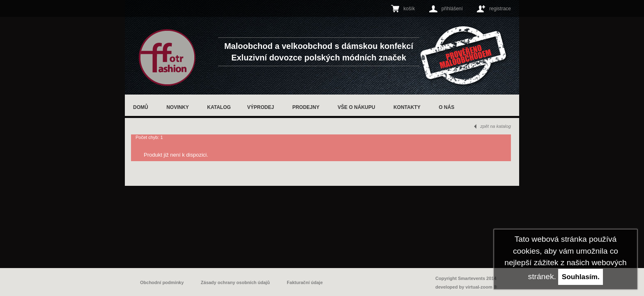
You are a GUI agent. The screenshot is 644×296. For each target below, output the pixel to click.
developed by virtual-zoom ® (466, 287)
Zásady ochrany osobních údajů (235, 282)
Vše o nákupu (356, 107)
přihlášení (452, 9)
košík (409, 9)
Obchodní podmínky (162, 282)
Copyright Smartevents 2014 (466, 278)
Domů (141, 107)
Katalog (219, 107)
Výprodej (261, 107)
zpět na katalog (496, 126)
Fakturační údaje (305, 282)
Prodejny (306, 107)
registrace (500, 9)
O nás (446, 107)
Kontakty (407, 107)
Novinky (178, 107)
